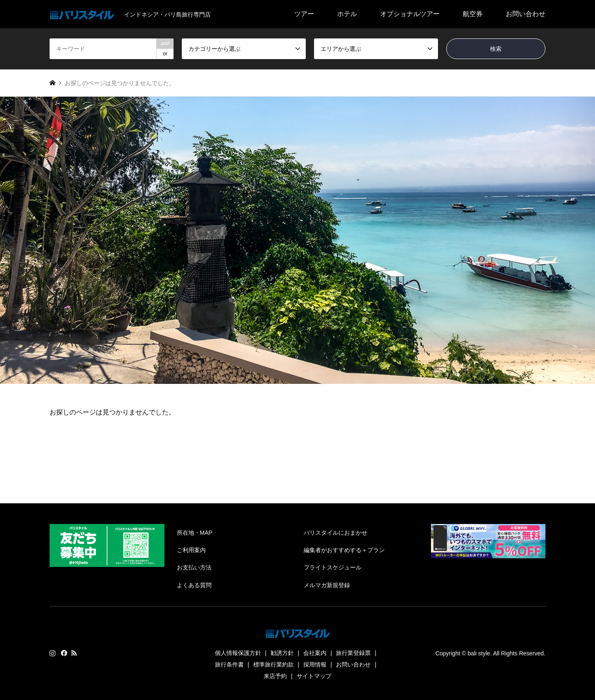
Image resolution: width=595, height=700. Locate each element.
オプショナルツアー (410, 14)
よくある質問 (194, 585)
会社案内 (315, 653)
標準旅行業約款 (274, 664)
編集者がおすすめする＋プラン (344, 550)
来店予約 (275, 676)
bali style (479, 653)
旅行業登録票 (353, 653)
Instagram (52, 653)
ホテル (347, 14)
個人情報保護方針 (238, 653)
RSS (74, 653)
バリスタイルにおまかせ (336, 533)
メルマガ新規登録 (327, 585)
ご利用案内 (191, 550)
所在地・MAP (195, 533)
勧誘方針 (282, 653)
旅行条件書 (229, 664)
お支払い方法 (194, 567)
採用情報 (315, 664)
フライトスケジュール (333, 567)
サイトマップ (314, 676)
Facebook (63, 653)
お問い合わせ (526, 14)
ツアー (304, 14)
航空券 (473, 14)
